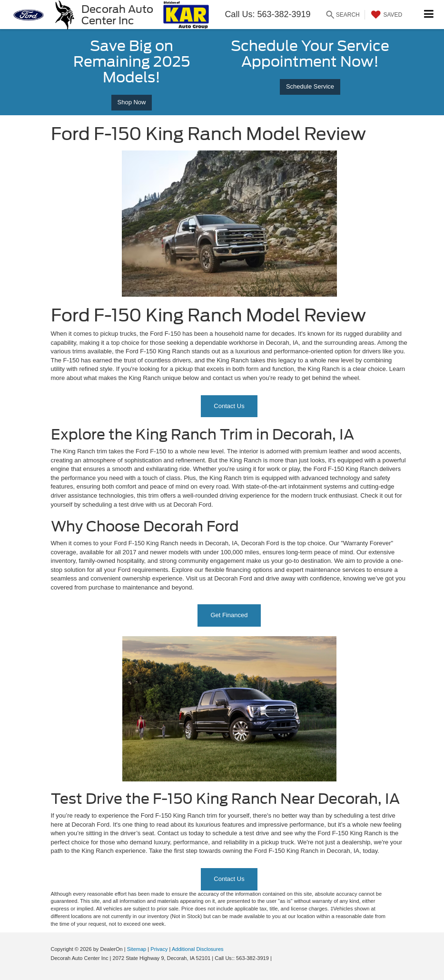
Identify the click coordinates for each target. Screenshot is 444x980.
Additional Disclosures (198, 949)
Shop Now (132, 102)
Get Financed (229, 615)
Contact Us (229, 406)
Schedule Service (310, 86)
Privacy (159, 949)
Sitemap (137, 949)
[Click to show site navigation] (429, 15)
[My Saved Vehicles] (385, 15)
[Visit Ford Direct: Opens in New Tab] (276, 958)
